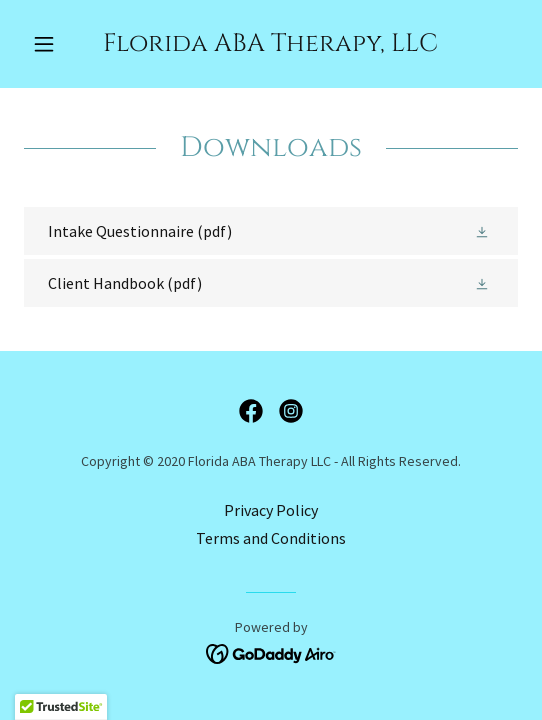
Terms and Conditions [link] (271, 538)
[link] (271, 44)
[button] (61, 44)
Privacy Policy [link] (271, 510)
